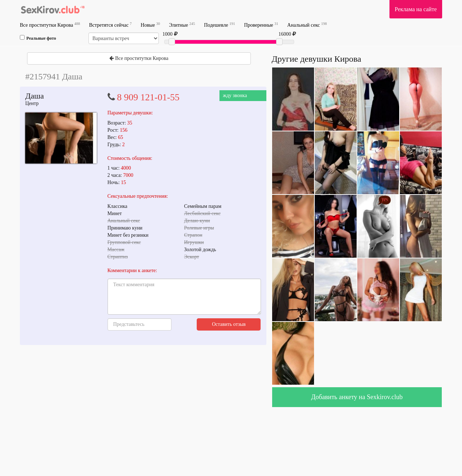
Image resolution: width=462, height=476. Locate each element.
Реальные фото (38, 38)
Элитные (182, 25)
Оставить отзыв (229, 324)
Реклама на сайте (416, 9)
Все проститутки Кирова (50, 25)
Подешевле (219, 25)
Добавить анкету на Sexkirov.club (357, 397)
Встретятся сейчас (110, 25)
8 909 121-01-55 (148, 97)
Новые (150, 25)
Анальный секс (307, 25)
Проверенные (261, 25)
